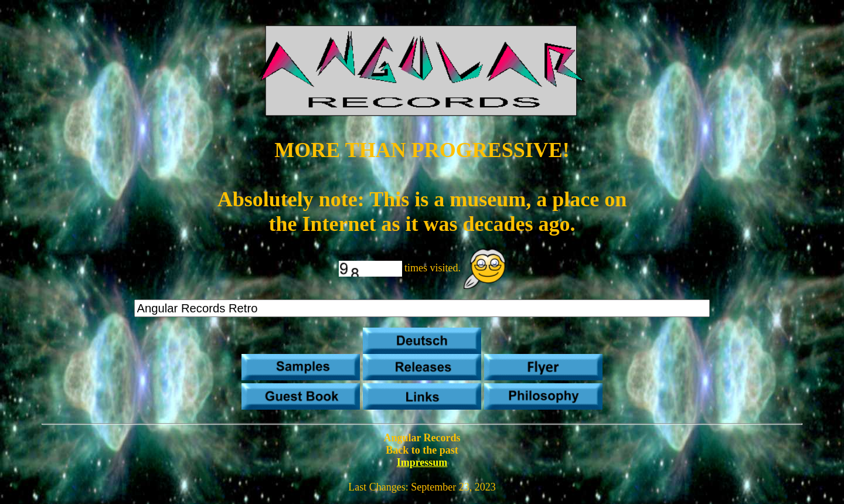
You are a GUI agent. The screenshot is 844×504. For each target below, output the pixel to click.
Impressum (422, 462)
